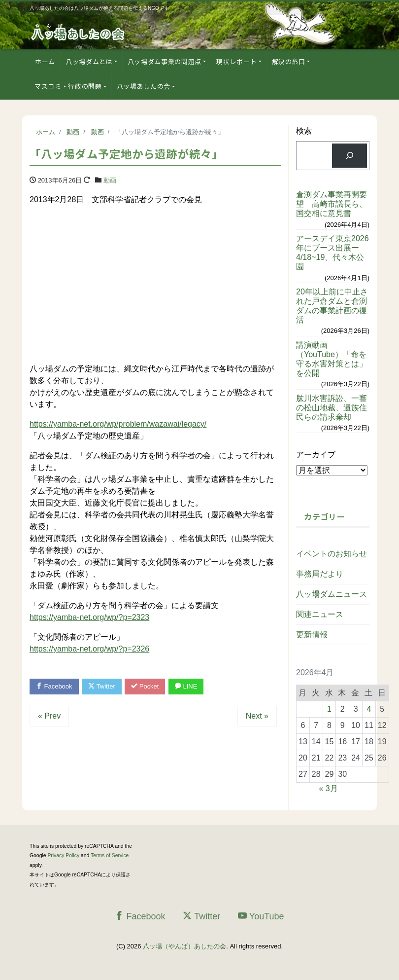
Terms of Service (110, 855)
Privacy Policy (63, 855)
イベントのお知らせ (332, 554)
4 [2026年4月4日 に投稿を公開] (369, 709)
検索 (304, 131)
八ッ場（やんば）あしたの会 (184, 946)
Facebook (54, 687)
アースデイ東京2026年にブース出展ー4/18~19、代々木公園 (332, 253)
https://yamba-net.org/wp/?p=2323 (89, 617)
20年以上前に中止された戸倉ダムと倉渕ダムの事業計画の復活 (332, 306)
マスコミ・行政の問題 (68, 86)
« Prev (49, 716)
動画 (110, 180)
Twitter (102, 687)
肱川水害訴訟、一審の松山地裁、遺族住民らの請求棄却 (332, 408)
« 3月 (328, 788)
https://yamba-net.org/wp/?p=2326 (89, 649)
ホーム (45, 61)
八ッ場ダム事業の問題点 (165, 61)
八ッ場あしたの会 (144, 86)
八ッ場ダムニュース (332, 594)
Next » (257, 716)
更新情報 (312, 635)
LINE (186, 687)
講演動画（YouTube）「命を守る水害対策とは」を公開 (332, 359)
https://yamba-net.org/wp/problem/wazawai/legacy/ (118, 424)
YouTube (261, 916)
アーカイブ (316, 454)
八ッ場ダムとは (89, 61)
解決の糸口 (289, 61)
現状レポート (236, 61)
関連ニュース (320, 614)
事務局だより (320, 574)
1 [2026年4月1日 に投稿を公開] (329, 709)
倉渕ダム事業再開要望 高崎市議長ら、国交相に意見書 (332, 204)
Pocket (145, 687)
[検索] (349, 156)
